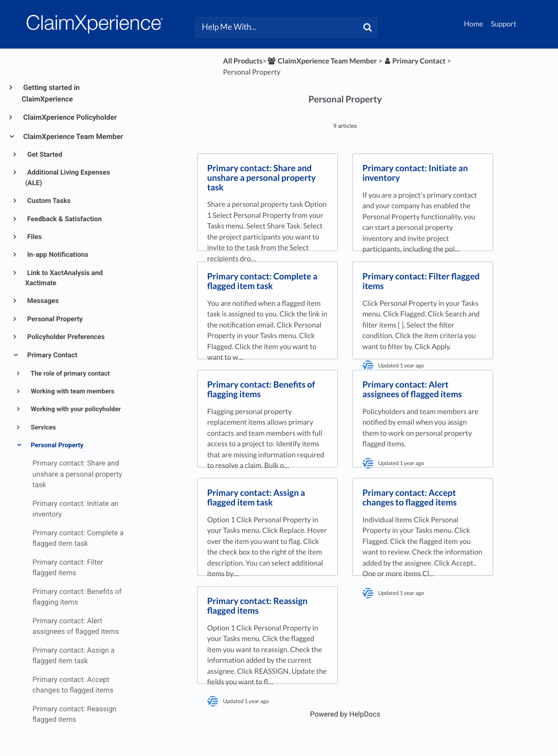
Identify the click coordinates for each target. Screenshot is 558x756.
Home (473, 24)
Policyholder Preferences (65, 337)
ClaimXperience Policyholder (69, 117)
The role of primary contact (70, 374)
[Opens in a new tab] (345, 714)
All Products (243, 61)
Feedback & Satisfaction (64, 219)
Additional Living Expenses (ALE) (68, 178)
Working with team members (72, 391)
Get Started (44, 155)
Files (34, 237)
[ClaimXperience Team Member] (322, 61)
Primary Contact (51, 355)
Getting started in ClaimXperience (51, 93)
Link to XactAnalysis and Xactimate (64, 278)
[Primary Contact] (415, 61)
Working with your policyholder (75, 409)
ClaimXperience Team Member (72, 137)
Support (503, 24)
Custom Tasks (48, 201)
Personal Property (54, 319)
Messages (42, 301)
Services (43, 428)
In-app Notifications (57, 255)
